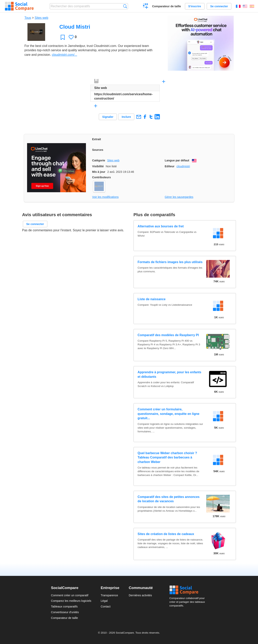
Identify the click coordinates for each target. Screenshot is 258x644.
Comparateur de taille (166, 6)
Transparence (109, 595)
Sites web (41, 18)
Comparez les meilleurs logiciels (71, 601)
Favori (63, 37)
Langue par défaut (177, 160)
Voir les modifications (105, 197)
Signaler (108, 117)
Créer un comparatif (146, 7)
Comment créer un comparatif (70, 595)
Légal (104, 601)
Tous (28, 18)
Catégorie (99, 160)
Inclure (126, 117)
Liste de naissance (151, 299)
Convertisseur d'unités (65, 612)
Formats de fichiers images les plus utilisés (170, 262)
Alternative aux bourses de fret (161, 226)
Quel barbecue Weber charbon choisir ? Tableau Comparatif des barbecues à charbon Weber (167, 457)
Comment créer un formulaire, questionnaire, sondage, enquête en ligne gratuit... (168, 414)
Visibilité (98, 166)
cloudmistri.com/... (64, 55)
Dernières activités (140, 595)
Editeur (170, 166)
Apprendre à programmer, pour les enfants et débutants (169, 374)
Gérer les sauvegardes (179, 197)
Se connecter (219, 6)
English (245, 6)
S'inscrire (195, 6)
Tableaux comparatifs (64, 606)
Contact (106, 606)
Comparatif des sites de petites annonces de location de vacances (169, 499)
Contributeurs (102, 177)
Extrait (97, 139)
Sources (98, 150)
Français (238, 6)
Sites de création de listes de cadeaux (166, 534)
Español (252, 6)
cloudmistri (183, 166)
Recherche (125, 6)
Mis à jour (99, 172)
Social (188, 590)
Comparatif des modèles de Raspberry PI (168, 335)
